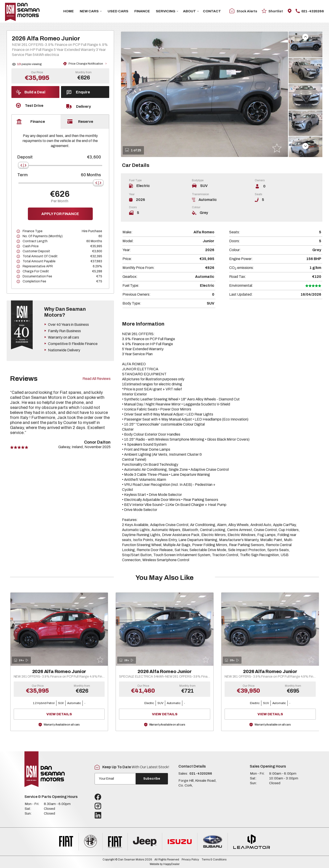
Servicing (167, 11)
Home (69, 11)
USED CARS (118, 11)
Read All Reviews (97, 379)
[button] (305, 37)
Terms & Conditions (214, 860)
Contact (212, 11)
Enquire (78, 92)
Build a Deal (31, 92)
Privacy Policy (190, 860)
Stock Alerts (243, 11)
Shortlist (272, 11)
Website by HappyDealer (165, 864)
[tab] (36, 122)
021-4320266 (310, 11)
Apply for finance (60, 214)
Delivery (79, 107)
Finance (142, 11)
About (191, 11)
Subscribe (152, 779)
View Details (73, 714)
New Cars (91, 11)
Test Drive (30, 105)
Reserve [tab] (80, 121)
